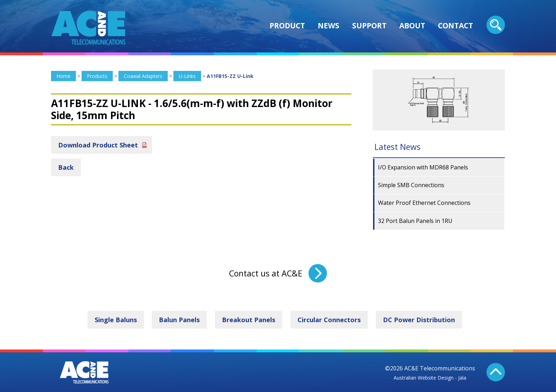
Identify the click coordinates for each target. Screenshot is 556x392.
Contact (455, 26)
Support (369, 26)
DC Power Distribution (419, 320)
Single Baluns (116, 320)
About (412, 26)
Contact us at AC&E (266, 273)
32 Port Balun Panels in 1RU (415, 221)
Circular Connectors (329, 320)
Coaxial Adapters (143, 76)
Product (287, 26)
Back (66, 167)
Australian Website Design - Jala (430, 378)
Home (63, 76)
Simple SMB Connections (411, 185)
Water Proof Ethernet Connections (424, 203)
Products (97, 76)
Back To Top (496, 372)
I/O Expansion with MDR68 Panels (423, 167)
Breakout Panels (249, 320)
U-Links (187, 76)
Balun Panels (179, 320)
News (329, 26)
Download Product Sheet (98, 145)
